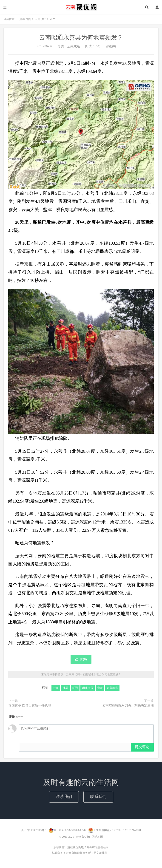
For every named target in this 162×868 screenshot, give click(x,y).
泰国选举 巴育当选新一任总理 (30, 705)
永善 (100, 688)
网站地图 (97, 837)
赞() (81, 659)
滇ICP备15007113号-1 (34, 830)
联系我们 (64, 797)
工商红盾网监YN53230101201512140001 (117, 830)
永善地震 (112, 688)
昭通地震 (88, 688)
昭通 (75, 688)
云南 (56, 688)
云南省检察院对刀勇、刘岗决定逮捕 (128, 705)
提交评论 (142, 747)
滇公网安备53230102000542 (70, 830)
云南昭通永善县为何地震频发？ (81, 38)
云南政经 (40, 19)
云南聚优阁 (81, 7)
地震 (65, 688)
